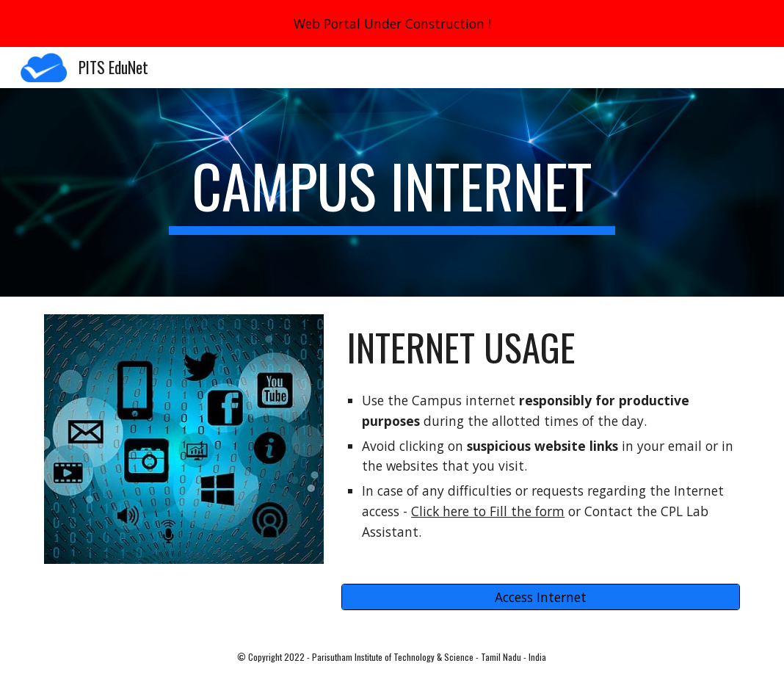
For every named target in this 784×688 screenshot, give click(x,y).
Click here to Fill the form (488, 511)
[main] (392, 192)
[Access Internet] (541, 597)
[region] (392, 23)
